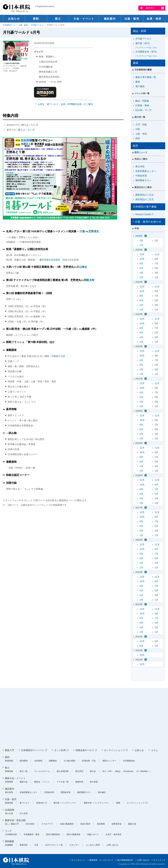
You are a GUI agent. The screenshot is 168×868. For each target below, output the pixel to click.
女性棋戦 (38, 761)
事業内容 (24, 845)
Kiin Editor (30, 824)
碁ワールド (25, 803)
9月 (156, 259)
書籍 (138, 82)
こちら (32, 125)
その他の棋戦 (69, 761)
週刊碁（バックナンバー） (65, 803)
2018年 (139, 475)
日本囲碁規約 (129, 761)
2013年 (139, 637)
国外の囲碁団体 (73, 834)
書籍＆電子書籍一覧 (146, 77)
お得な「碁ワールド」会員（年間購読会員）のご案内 (65, 104)
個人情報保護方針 (125, 860)
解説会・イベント (42, 782)
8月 (141, 264)
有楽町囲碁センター (146, 171)
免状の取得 (85, 824)
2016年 (139, 540)
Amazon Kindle (143, 214)
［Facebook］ (128, 771)
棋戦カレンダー (109, 761)
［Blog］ (118, 771)
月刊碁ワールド (37, 25)
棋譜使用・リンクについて (101, 860)
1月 (141, 245)
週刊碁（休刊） (149, 46)
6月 (141, 268)
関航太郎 (89, 280)
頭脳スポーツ (93, 834)
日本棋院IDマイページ (33, 750)
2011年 (139, 660)
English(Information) (45, 6)
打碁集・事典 (142, 105)
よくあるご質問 (93, 845)
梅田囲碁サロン (143, 180)
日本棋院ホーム (9, 25)
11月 (157, 254)
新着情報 (9, 761)
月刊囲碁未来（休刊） (149, 54)
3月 (141, 240)
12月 (142, 254)
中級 (138, 129)
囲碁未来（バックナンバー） (97, 803)
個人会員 (9, 813)
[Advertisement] (84, 718)
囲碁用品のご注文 (145, 195)
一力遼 (81, 231)
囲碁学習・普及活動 (15, 820)
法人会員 (24, 813)
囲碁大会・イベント (15, 778)
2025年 (139, 250)
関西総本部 (66, 792)
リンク (8, 831)
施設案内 (10, 789)
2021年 (139, 379)
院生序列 (79, 771)
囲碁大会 (24, 782)
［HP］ (110, 771)
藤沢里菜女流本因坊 (50, 260)
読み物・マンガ (143, 110)
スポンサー (74, 845)
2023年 (139, 314)
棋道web (40, 803)
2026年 (139, 236)
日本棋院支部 (11, 834)
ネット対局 (60, 750)
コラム (154, 750)
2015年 (139, 572)
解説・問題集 (142, 101)
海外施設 (102, 792)
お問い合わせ (112, 845)
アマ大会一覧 (63, 782)
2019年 (139, 443)
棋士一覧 (24, 771)
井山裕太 (82, 267)
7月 (156, 264)
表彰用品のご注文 (145, 199)
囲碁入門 (10, 750)
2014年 (139, 604)
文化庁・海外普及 (114, 834)
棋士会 (93, 771)
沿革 (36, 845)
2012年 (139, 650)
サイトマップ (159, 860)
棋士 (7, 768)
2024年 (139, 282)
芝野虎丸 (94, 231)
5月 (156, 268)
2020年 (139, 411)
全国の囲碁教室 (67, 824)
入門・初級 (141, 125)
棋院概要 (10, 841)
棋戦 (7, 757)
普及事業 (101, 824)
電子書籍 (140, 86)
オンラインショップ (114, 750)
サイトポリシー (78, 860)
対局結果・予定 (89, 761)
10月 (142, 259)
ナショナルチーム (42, 771)
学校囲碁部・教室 (31, 834)
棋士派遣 (94, 782)
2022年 (139, 346)
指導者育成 (116, 824)
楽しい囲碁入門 (12, 824)
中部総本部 (141, 176)
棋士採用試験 (63, 771)
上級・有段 (141, 134)
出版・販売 (23, 25)
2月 (156, 240)
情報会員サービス (85, 750)
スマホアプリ (47, 824)
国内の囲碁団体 (53, 834)
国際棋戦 (53, 761)
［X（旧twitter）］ (143, 771)
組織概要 (9, 845)
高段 (138, 138)
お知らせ (139, 750)
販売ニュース (141, 152)
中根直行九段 (58, 356)
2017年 (139, 508)
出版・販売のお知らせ (148, 222)
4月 (141, 273)
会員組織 (10, 810)
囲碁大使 (132, 824)
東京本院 (140, 166)
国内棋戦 (24, 761)
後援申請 (79, 782)
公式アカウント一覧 (54, 845)
